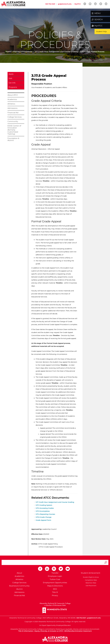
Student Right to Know (91, 577)
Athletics (11, 104)
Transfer (55, 573)
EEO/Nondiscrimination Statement (78, 631)
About (19, 573)
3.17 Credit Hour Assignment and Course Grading (56, 52)
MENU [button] (98, 13)
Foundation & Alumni (13, 139)
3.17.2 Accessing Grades (45, 508)
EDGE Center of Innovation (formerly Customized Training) (14, 130)
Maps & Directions (55, 586)
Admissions (12, 108)
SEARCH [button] (99, 20)
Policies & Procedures (23, 52)
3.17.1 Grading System (44, 505)
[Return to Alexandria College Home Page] (13, 4)
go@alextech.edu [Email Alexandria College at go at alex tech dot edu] (65, 4)
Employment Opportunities (55, 583)
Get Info (12, 83)
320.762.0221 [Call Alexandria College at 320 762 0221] (81, 618)
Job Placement (91, 586)
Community (13, 121)
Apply (11, 74)
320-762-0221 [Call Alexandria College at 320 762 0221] (50, 4)
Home (8, 52)
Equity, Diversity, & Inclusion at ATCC (49, 631)
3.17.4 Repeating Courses (45, 514)
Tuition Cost (55, 579)
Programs (13, 87)
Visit (10, 78)
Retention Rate (91, 583)
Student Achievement (91, 573)
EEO (55, 589)
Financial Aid (13, 113)
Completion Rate (91, 580)
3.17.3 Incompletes (43, 511)
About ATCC (13, 95)
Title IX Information (26, 631)
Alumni (19, 589)
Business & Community (19, 586)
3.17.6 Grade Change (44, 517)
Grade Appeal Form (43, 520)
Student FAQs (101, 32)
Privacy (55, 595)
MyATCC (98, 26)
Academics (12, 99)
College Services (15, 117)
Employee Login (55, 576)
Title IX (55, 592)
